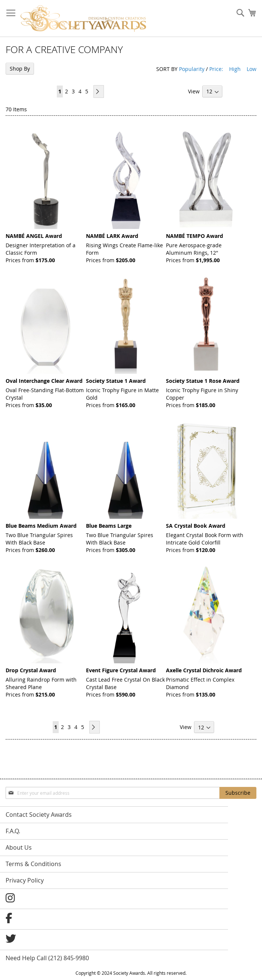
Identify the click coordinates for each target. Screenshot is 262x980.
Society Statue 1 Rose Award (203, 381)
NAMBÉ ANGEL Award (34, 236)
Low (252, 69)
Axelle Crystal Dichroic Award (204, 670)
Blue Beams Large (109, 526)
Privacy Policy (25, 880)
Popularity (192, 69)
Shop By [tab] (20, 69)
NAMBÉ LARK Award (112, 236)
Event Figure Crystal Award (121, 670)
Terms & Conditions (33, 864)
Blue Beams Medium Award (41, 526)
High (235, 69)
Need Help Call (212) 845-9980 (47, 958)
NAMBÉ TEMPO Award (195, 236)
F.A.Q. (13, 831)
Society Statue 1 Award (116, 381)
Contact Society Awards (39, 815)
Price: (216, 69)
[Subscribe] (238, 793)
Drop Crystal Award (31, 670)
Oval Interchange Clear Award (44, 381)
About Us (19, 847)
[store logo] (83, 18)
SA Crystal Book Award (196, 526)
